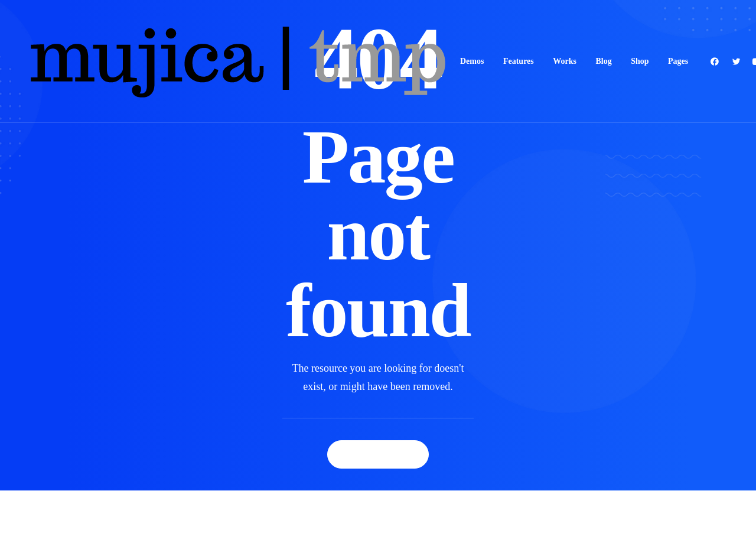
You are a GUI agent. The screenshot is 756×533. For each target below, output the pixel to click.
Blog (603, 61)
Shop (640, 61)
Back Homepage (378, 454)
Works (565, 61)
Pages (678, 61)
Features (519, 61)
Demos (472, 61)
